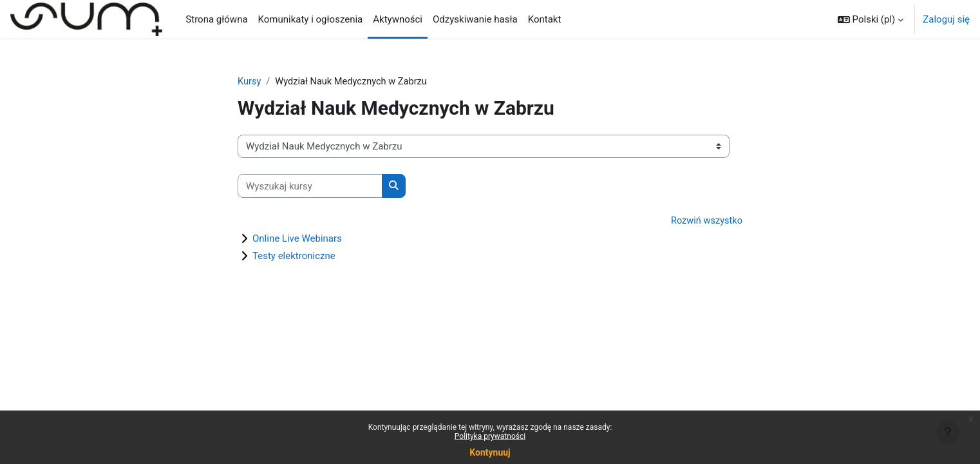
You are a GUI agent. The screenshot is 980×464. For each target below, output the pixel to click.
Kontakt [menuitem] (545, 19)
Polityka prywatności (490, 436)
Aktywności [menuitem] (398, 19)
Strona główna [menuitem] (216, 19)
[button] (871, 19)
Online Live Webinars (297, 239)
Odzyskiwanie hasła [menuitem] (475, 19)
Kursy (250, 82)
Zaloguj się (946, 19)
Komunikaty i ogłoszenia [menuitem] (311, 19)
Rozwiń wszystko (706, 222)
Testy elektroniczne (294, 256)
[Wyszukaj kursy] (310, 187)
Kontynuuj (490, 452)
